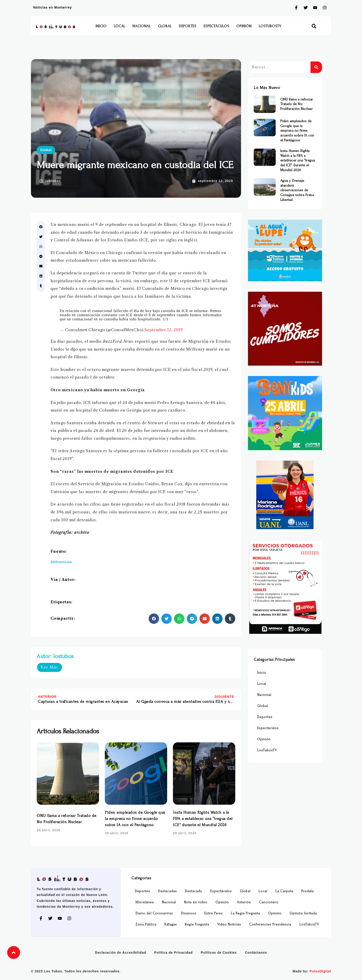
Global (165, 26)
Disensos (189, 913)
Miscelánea (145, 902)
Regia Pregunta (197, 924)
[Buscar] (316, 67)
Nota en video (196, 902)
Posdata (308, 891)
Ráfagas (171, 924)
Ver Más (50, 667)
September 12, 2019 (164, 330)
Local (120, 26)
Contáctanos (256, 953)
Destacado (194, 891)
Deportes (188, 26)
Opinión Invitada (303, 913)
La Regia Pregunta (245, 913)
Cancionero (269, 902)
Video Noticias (229, 924)
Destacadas (167, 891)
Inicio (101, 26)
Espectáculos (216, 26)
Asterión (244, 902)
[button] (314, 26)
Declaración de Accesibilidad (121, 953)
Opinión (244, 26)
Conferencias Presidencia (270, 924)
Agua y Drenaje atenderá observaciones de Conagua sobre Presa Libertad (297, 190)
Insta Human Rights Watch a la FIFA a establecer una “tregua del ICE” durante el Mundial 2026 (203, 819)
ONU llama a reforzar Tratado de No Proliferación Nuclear (297, 104)
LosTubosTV (270, 26)
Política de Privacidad (173, 953)
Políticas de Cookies (219, 953)
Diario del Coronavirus (154, 913)
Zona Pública (146, 924)
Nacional (142, 26)
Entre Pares (214, 913)
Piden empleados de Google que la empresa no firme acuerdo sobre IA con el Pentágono (135, 819)
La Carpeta (284, 891)
